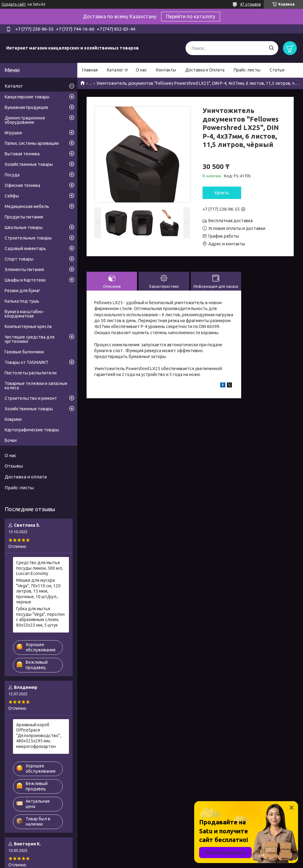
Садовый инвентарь (25, 248)
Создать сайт (14, 4)
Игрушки (13, 133)
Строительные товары (28, 238)
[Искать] (271, 48)
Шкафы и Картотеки (25, 280)
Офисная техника (22, 185)
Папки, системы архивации (32, 143)
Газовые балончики (24, 352)
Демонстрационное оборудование (25, 120)
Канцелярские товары (27, 97)
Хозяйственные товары (29, 164)
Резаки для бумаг (22, 291)
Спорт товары (19, 259)
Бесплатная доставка (230, 221)
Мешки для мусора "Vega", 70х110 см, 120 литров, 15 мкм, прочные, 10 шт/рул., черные (38, 591)
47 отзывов (250, 4)
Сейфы (12, 196)
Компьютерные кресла (28, 326)
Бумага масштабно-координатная (24, 314)
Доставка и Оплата (205, 70)
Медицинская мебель (27, 206)
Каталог (115, 70)
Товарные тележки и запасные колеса (36, 386)
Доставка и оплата (26, 477)
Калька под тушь (22, 301)
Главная (90, 70)
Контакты (166, 70)
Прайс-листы (247, 70)
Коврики (13, 419)
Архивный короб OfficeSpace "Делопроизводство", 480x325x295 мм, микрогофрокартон (38, 736)
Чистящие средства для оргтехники (30, 339)
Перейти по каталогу (191, 16)
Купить (222, 193)
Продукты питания (24, 217)
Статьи (277, 70)
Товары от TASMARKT (27, 362)
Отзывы (14, 466)
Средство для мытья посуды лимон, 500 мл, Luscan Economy (39, 568)
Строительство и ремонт (31, 398)
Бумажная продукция (26, 107)
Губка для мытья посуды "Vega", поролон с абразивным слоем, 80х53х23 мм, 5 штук (40, 617)
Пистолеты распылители (31, 373)
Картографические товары (32, 430)
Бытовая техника (22, 154)
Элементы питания (24, 270)
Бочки (11, 440)
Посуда (12, 175)
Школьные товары (24, 227)
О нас (141, 70)
